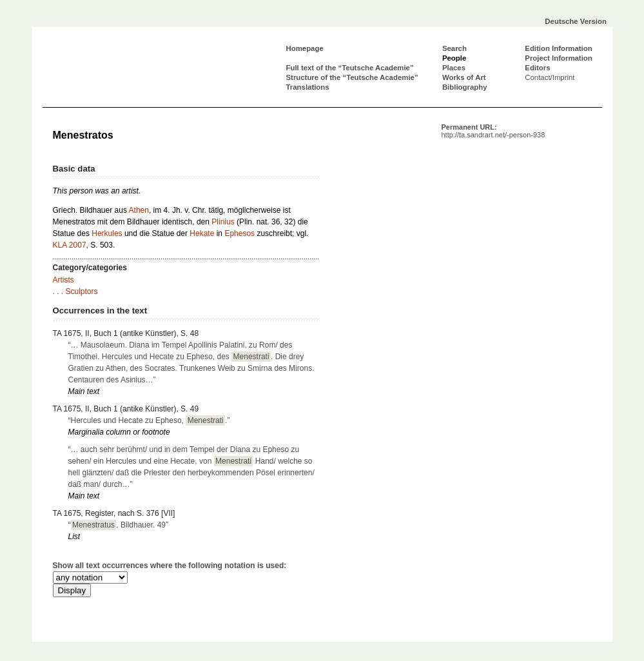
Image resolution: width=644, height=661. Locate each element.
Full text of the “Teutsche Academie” (350, 68)
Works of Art (464, 77)
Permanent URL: (493, 131)
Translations (308, 87)
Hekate (202, 233)
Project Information (558, 58)
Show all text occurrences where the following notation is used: (170, 566)
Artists (63, 280)
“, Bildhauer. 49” (119, 525)
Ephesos (239, 233)
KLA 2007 (70, 245)
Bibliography (465, 87)
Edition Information (558, 48)
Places (454, 68)
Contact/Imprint (550, 77)
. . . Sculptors (75, 291)
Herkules (107, 233)
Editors (537, 68)
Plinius (223, 222)
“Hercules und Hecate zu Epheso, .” (149, 420)
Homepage (305, 48)
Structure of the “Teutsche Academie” (352, 77)
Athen (139, 210)
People (454, 58)
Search (454, 48)
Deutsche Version (576, 21)
